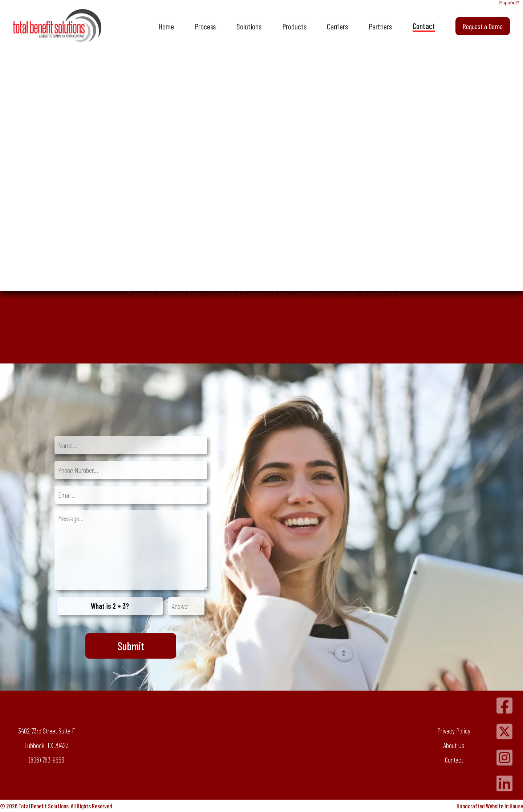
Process (205, 26)
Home (166, 26)
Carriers (337, 26)
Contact (424, 26)
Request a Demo (483, 26)
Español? (509, 3)
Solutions (249, 26)
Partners (380, 26)
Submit (131, 646)
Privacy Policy (454, 731)
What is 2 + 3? (110, 606)
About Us (454, 745)
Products (294, 26)
